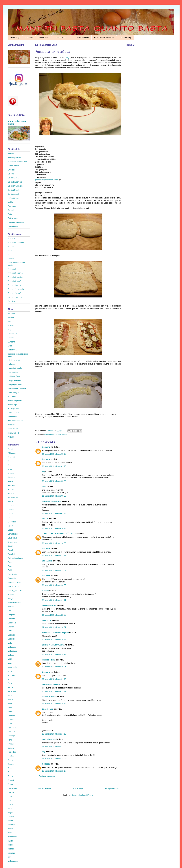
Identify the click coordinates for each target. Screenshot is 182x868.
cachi (10, 833)
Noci (10, 679)
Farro (10, 562)
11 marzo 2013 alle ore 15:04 (54, 570)
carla (44, 486)
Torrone (11, 792)
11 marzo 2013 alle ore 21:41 (54, 600)
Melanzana (12, 651)
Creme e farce (14, 166)
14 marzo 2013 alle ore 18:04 (54, 759)
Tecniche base (14, 413)
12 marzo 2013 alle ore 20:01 (54, 667)
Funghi (11, 599)
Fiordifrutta (12, 350)
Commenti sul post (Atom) (82, 795)
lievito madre (13, 429)
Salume (11, 764)
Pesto (10, 703)
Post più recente (44, 788)
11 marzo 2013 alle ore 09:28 (54, 496)
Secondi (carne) (14, 285)
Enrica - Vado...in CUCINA (54, 645)
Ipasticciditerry (49, 660)
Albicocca (12, 453)
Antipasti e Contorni (16, 243)
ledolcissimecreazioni (52, 501)
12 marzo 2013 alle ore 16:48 (54, 640)
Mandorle (12, 639)
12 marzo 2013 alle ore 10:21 (54, 627)
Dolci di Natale (14, 190)
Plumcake (12, 206)
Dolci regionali (14, 194)
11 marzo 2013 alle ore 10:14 (54, 528)
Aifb (9, 322)
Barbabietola (13, 498)
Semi (10, 768)
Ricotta (11, 756)
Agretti (10, 449)
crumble (11, 849)
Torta (10, 214)
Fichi (10, 570)
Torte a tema (13, 218)
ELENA (45, 519)
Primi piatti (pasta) (15, 277)
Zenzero (11, 817)
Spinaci (11, 780)
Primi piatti (12, 269)
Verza (10, 809)
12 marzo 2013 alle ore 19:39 (54, 655)
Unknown (46, 447)
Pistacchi (11, 716)
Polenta (11, 720)
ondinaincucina (49, 739)
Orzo (10, 683)
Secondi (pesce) (14, 293)
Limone (11, 627)
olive (10, 857)
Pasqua (11, 259)
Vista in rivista (13, 417)
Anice (10, 469)
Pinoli (10, 708)
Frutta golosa (13, 198)
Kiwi (9, 611)
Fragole (11, 595)
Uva (9, 801)
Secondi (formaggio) (16, 289)
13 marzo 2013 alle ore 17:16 (54, 734)
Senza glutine (13, 409)
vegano (11, 437)
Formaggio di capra (16, 590)
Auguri (10, 330)
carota (10, 841)
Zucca (10, 821)
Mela (10, 643)
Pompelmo (12, 732)
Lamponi (11, 615)
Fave (10, 566)
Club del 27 (12, 334)
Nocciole (11, 675)
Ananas (11, 461)
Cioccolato (12, 522)
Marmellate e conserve (17, 388)
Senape (11, 772)
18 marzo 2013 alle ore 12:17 (54, 771)
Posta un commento (47, 776)
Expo (10, 346)
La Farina (12, 364)
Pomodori (12, 728)
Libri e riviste (13, 372)
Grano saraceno (14, 603)
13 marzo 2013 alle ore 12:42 (54, 691)
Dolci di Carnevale (15, 186)
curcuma (11, 853)
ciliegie (11, 845)
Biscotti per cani (14, 158)
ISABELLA (47, 620)
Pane (10, 255)
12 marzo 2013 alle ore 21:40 (54, 679)
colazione (12, 425)
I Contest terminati (81, 38)
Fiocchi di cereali (15, 582)
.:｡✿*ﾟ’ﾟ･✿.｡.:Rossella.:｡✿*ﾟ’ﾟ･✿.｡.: (59, 534)
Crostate (11, 170)
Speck (10, 776)
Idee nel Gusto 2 (49, 605)
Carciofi (11, 510)
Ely (44, 472)
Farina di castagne (15, 558)
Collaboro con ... (61, 38)
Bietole (11, 502)
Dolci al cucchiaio (15, 182)
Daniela (50, 431)
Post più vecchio (112, 788)
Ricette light (13, 405)
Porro (10, 740)
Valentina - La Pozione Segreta (55, 633)
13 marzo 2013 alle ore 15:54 (54, 704)
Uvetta (10, 804)
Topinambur (13, 788)
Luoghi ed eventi (15, 380)
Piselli (10, 712)
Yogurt (10, 813)
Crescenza (12, 542)
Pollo (10, 724)
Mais (10, 631)
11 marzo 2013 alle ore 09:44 (54, 513)
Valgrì (68, 58)
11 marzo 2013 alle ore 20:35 (54, 585)
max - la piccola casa (51, 684)
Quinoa (11, 748)
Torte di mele (13, 226)
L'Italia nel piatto (14, 360)
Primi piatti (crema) (16, 273)
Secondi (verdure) (15, 297)
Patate (10, 687)
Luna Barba (47, 561)
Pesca (10, 700)
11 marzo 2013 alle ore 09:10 (54, 454)
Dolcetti (11, 174)
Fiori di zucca (13, 586)
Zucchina (12, 825)
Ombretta (46, 764)
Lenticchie (12, 623)
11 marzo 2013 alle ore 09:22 (54, 481)
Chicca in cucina (49, 697)
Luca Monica (48, 709)
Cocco (10, 530)
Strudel (11, 210)
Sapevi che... (44, 38)
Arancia (11, 473)
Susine (11, 784)
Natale (10, 251)
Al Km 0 (11, 326)
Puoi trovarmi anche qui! (104, 38)
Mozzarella (12, 667)
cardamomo (13, 837)
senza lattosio (13, 433)
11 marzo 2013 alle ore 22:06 (54, 615)
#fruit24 (11, 318)
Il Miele (11, 607)
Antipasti (11, 239)
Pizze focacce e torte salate (55, 435)
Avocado (11, 485)
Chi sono (29, 38)
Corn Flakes (13, 534)
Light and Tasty (14, 376)
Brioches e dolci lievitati (17, 162)
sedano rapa (13, 861)
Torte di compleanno (16, 222)
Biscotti (11, 154)
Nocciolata (12, 397)
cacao (10, 829)
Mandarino (12, 635)
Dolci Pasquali (14, 178)
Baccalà (11, 490)
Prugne (11, 744)
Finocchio (12, 578)
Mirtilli (10, 659)
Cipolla (11, 526)
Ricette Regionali (15, 400)
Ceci (10, 518)
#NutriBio (12, 314)
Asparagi (11, 477)
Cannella (11, 506)
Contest (11, 338)
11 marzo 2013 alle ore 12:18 (54, 556)
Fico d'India (12, 574)
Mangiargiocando (15, 384)
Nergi (10, 671)
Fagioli (10, 550)
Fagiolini (11, 554)
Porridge (11, 736)
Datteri (10, 546)
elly (44, 752)
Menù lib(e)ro (13, 393)
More (10, 663)
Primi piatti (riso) (14, 281)
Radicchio (12, 752)
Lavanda (11, 619)
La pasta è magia (15, 368)
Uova (10, 796)
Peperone (12, 691)
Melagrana (12, 647)
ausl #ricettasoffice (15, 421)
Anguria (11, 465)
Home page (15, 38)
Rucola (11, 760)
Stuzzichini (12, 301)
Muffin (10, 202)
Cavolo (11, 514)
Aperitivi (11, 247)
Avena (10, 481)
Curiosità (11, 342)
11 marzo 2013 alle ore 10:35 (54, 543)
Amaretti (11, 457)
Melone (11, 655)
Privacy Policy (125, 38)
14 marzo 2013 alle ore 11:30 (54, 746)
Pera (10, 696)
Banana (11, 494)
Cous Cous (12, 538)
